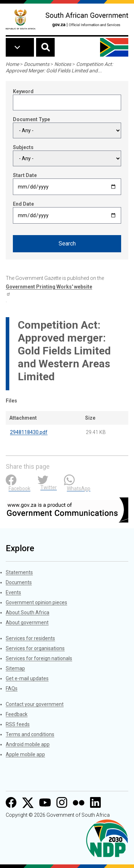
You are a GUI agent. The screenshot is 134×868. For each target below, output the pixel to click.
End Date (23, 204)
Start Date (25, 175)
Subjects (23, 147)
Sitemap (15, 668)
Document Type (31, 119)
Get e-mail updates (27, 678)
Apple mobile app (25, 754)
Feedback (17, 714)
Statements (19, 572)
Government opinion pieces (36, 602)
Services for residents (30, 638)
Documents (37, 64)
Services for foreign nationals (39, 658)
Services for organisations (35, 648)
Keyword (23, 91)
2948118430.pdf (29, 432)
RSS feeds (18, 724)
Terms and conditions (30, 734)
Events (13, 592)
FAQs (12, 688)
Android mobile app (28, 744)
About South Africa (28, 612)
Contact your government (35, 704)
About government (27, 623)
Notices (63, 64)
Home (12, 64)
